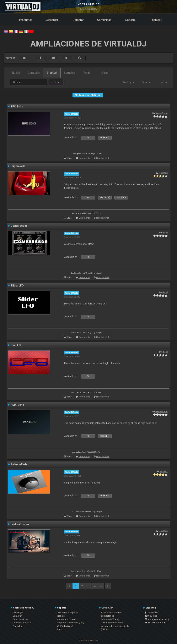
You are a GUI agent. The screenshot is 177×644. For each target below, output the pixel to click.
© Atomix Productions (89, 641)
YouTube (151, 616)
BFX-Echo (17, 106)
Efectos (52, 73)
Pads (87, 73)
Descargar (52, 20)
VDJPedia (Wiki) (65, 626)
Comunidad (104, 20)
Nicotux (164, 471)
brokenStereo (20, 524)
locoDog (163, 173)
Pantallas (17, 626)
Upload (164, 82)
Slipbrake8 (18, 166)
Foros (60, 629)
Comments (84, 158)
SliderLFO (17, 286)
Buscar (56, 82)
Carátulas (34, 73)
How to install (103, 158)
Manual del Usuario (67, 619)
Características (20, 619)
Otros (105, 73)
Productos (26, 20)
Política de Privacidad (112, 623)
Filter (146, 82)
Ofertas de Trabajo (111, 619)
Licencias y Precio (22, 623)
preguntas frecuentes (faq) (70, 623)
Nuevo (16, 73)
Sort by (128, 82)
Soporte (130, 20)
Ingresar (157, 20)
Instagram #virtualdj (157, 619)
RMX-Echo (17, 405)
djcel (165, 233)
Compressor (19, 226)
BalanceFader (20, 464)
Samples (69, 73)
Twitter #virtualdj (155, 623)
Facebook (151, 613)
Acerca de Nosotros (111, 613)
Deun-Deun (161, 113)
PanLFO (16, 345)
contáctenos (107, 616)
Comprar (78, 20)
